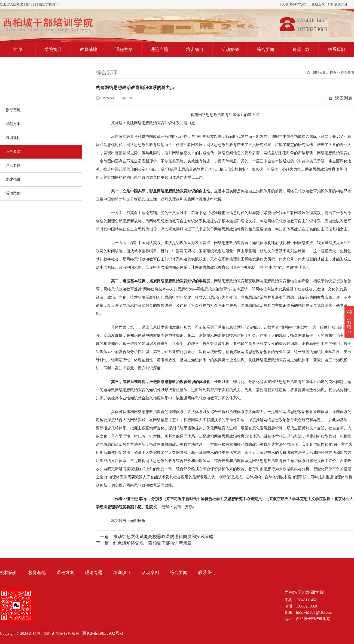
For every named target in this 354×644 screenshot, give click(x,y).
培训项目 (195, 49)
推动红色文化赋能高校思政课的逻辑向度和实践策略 (163, 537)
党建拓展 (13, 179)
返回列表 (344, 98)
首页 (333, 72)
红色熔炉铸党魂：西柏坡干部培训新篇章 (152, 543)
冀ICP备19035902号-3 (103, 633)
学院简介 (53, 49)
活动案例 (230, 49)
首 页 (18, 49)
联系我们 (336, 49)
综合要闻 (265, 49)
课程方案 (124, 49)
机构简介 (9, 572)
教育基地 (88, 49)
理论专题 (159, 49)
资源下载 (301, 49)
